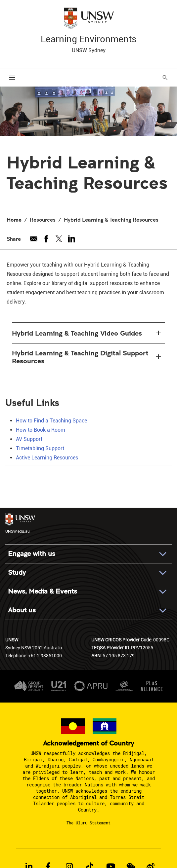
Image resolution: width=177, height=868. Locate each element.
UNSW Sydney (89, 50)
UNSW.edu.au (20, 523)
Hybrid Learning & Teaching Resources (111, 219)
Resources (43, 219)
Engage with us (32, 554)
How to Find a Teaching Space (51, 421)
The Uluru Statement (88, 823)
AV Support (29, 439)
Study (17, 573)
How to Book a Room (41, 430)
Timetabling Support (40, 448)
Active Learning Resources (47, 458)
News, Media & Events (43, 591)
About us (22, 610)
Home (14, 219)
